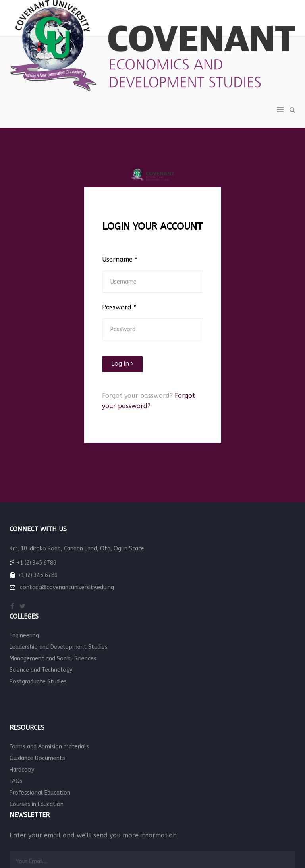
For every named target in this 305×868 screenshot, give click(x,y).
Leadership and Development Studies (59, 647)
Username (120, 259)
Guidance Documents (37, 758)
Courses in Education (37, 804)
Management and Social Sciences (53, 659)
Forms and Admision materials (49, 747)
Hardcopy (22, 770)
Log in (122, 364)
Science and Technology (41, 670)
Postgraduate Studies (38, 682)
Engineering (24, 636)
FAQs (16, 781)
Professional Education (40, 793)
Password (119, 307)
